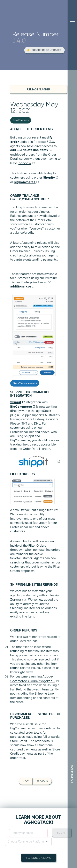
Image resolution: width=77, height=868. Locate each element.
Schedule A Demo (39, 858)
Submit (62, 833)
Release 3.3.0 (44, 142)
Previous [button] (42, 781)
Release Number (38, 89)
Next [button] (26, 781)
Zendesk (27, 163)
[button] (44, 50)
